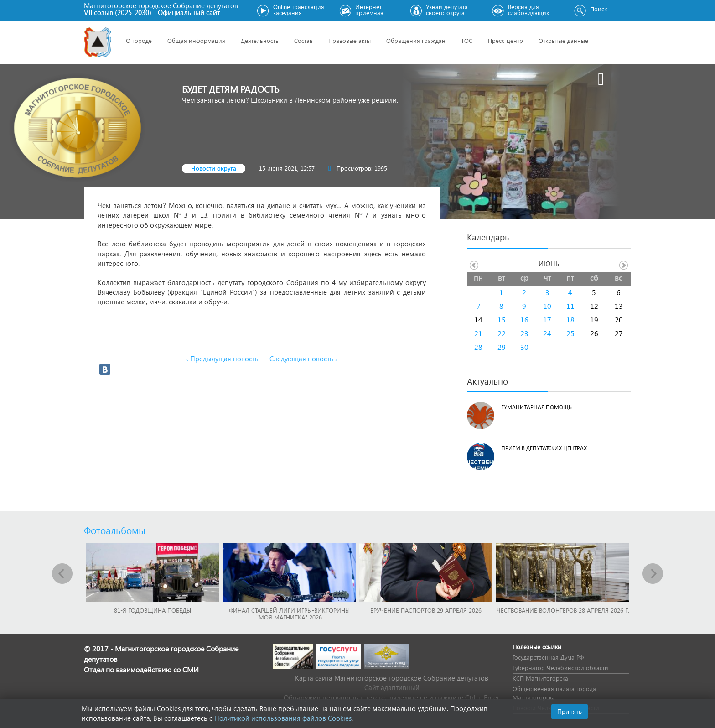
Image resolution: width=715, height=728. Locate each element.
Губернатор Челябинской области (560, 668)
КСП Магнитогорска (540, 678)
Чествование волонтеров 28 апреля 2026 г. (563, 610)
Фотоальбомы (115, 530)
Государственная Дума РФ (548, 657)
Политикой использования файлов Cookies (283, 718)
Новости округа (214, 168)
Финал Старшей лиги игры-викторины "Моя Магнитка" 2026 (289, 614)
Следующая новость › (303, 359)
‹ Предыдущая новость (222, 359)
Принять (570, 711)
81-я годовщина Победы (153, 610)
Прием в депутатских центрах (544, 448)
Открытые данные (563, 40)
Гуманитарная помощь (536, 407)
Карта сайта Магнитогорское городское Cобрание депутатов (392, 678)
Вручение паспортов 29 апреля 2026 (426, 610)
